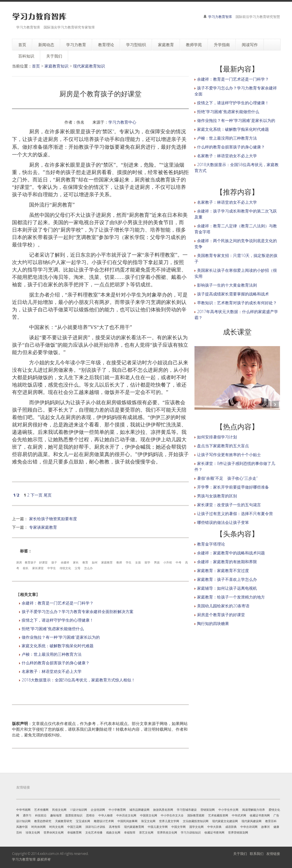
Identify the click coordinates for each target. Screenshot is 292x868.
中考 (179, 562)
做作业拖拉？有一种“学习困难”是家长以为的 (61, 637)
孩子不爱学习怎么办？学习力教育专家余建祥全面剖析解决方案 (78, 611)
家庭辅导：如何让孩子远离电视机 (227, 588)
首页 (36, 66)
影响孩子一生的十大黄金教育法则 (227, 285)
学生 (129, 562)
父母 (78, 568)
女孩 (138, 562)
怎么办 (88, 568)
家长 (76, 562)
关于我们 (240, 854)
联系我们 (257, 854)
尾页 (48, 495)
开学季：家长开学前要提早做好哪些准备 (233, 487)
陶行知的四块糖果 (213, 623)
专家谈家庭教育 (43, 527)
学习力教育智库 (220, 17)
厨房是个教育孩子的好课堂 (221, 615)
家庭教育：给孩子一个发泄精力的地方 (231, 597)
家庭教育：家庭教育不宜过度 (223, 570)
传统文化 (65, 568)
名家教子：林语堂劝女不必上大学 (52, 671)
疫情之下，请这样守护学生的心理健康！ (58, 620)
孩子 (54, 562)
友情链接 (273, 854)
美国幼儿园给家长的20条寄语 (223, 606)
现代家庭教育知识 (89, 66)
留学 (147, 562)
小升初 (168, 562)
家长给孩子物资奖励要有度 (53, 519)
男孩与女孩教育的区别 (217, 496)
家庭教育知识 (56, 66)
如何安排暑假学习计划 (217, 437)
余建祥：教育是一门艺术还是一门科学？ (58, 603)
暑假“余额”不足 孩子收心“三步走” (227, 478)
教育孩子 (31, 562)
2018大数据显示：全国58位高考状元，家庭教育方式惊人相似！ (78, 680)
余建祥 (65, 562)
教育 (85, 562)
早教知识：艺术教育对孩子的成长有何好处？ (237, 303)
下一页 (36, 495)
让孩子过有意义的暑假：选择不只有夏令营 (235, 513)
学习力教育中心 (122, 122)
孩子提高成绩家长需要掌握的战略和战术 (233, 294)
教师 (119, 562)
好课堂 (43, 562)
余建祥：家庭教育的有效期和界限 (227, 562)
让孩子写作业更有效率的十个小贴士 (229, 455)
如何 (95, 562)
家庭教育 (107, 562)
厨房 (19, 562)
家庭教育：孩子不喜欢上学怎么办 (227, 579)
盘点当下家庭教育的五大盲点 (223, 446)
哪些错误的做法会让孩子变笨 (223, 522)
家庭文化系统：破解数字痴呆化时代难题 (58, 646)
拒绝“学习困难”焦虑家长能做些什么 (53, 629)
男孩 (157, 562)
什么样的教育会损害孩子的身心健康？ (56, 663)
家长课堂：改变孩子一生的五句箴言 (229, 505)
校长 (26, 568)
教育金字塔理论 (211, 544)
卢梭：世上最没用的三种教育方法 (52, 654)
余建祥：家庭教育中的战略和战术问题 (231, 553)
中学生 (52, 568)
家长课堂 (38, 568)
